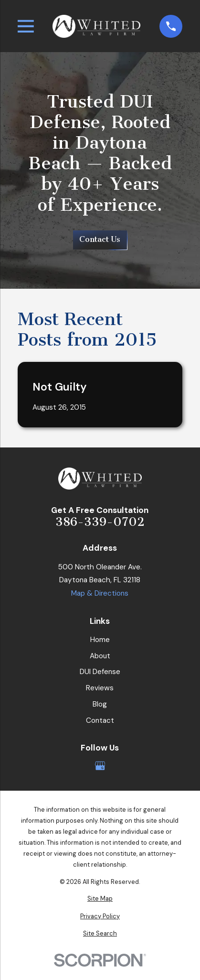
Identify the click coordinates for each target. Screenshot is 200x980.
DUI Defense (100, 672)
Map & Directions (100, 593)
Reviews (100, 688)
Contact (100, 720)
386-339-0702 (100, 522)
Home (100, 640)
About (100, 656)
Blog (100, 704)
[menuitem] (100, 898)
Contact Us (100, 239)
